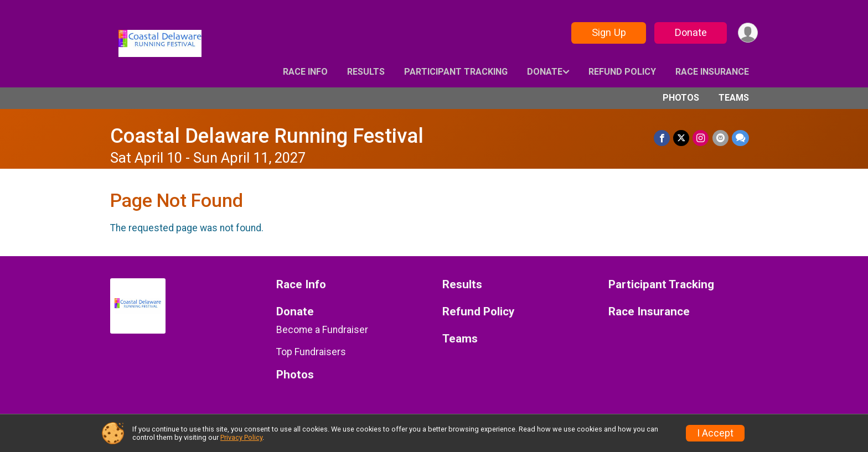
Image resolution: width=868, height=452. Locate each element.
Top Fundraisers (311, 352)
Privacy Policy (241, 437)
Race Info (305, 72)
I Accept (715, 433)
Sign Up (608, 32)
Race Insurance (712, 72)
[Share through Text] (740, 138)
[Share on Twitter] (682, 138)
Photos (681, 98)
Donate (690, 32)
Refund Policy (622, 72)
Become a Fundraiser (322, 330)
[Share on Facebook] (662, 138)
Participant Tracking (456, 72)
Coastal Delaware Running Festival (267, 136)
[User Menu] (748, 33)
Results (366, 72)
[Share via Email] (720, 138)
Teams (734, 98)
